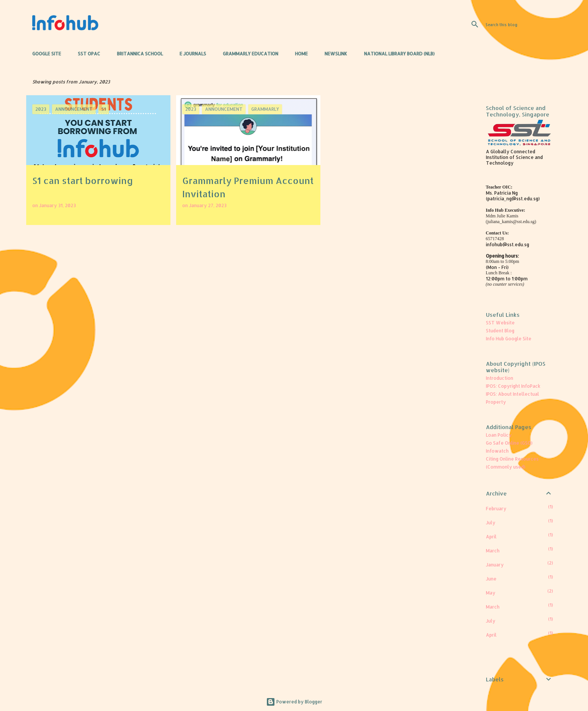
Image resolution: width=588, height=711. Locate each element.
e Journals (193, 54)
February (496, 509)
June (491, 579)
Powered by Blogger (294, 702)
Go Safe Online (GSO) (509, 443)
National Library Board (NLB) (399, 54)
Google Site (47, 54)
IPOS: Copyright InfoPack (513, 386)
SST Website (500, 323)
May (491, 593)
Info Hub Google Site (509, 339)
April (491, 537)
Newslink (336, 54)
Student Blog (500, 331)
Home (301, 54)
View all (454, 82)
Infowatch (497, 451)
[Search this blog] (522, 24)
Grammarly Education (251, 54)
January (495, 565)
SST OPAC (89, 54)
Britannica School (140, 54)
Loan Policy (499, 435)
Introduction (500, 378)
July (491, 523)
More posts (248, 243)
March (493, 551)
